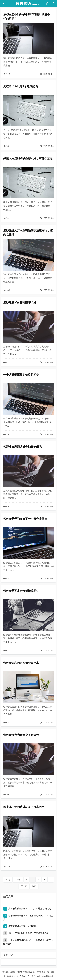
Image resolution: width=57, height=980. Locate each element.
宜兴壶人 (6, 972)
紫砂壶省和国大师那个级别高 (21, 663)
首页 (8, 879)
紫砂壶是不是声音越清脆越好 (21, 591)
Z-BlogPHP (25, 976)
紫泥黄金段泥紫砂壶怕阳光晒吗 (22, 447)
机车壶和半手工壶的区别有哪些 (23, 926)
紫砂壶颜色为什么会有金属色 (21, 735)
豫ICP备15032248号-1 (27, 972)
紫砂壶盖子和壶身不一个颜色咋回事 (25, 519)
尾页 (34, 886)
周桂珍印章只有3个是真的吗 (21, 86)
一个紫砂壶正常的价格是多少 (21, 375)
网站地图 (50, 976)
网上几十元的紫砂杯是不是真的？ (24, 807)
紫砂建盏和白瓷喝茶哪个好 (20, 302)
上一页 (18, 879)
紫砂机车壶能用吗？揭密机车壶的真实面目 (29, 933)
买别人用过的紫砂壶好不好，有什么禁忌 (28, 158)
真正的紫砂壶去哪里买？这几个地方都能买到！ (31, 909)
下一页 (24, 886)
